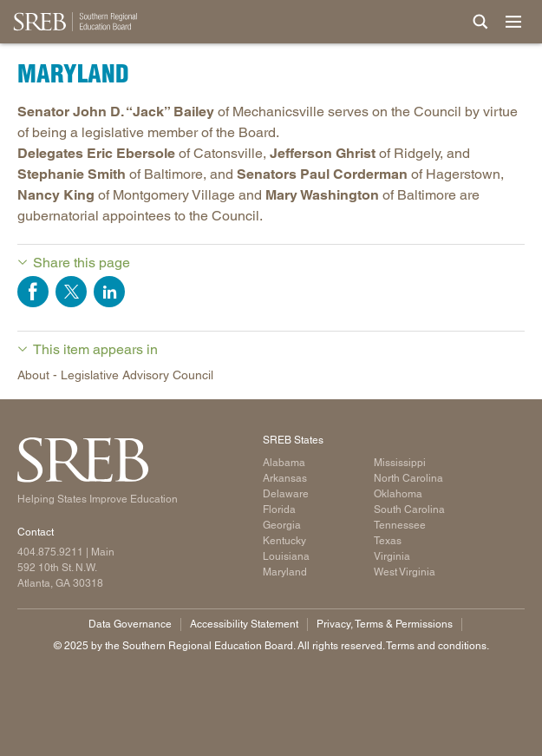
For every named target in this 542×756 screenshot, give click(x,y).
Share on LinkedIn (109, 292)
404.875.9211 (50, 552)
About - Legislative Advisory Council (115, 375)
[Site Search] (480, 22)
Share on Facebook (33, 292)
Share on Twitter (71, 292)
